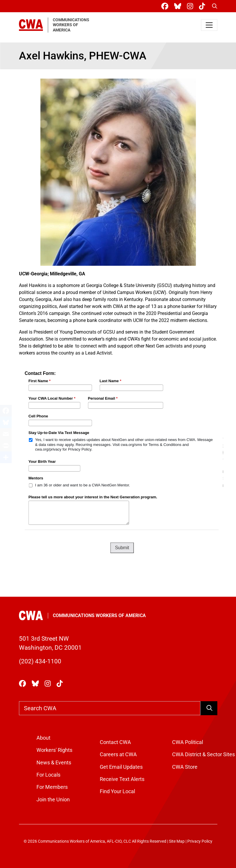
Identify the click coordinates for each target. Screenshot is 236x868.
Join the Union (53, 800)
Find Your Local (117, 791)
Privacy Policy (200, 841)
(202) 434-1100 (40, 661)
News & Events (54, 763)
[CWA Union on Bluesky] (179, 6)
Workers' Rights (54, 750)
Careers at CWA (118, 754)
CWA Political (188, 742)
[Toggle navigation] (209, 25)
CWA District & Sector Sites (203, 754)
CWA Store (185, 767)
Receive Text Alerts (122, 779)
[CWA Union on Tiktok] (203, 6)
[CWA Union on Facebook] (166, 6)
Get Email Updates (121, 767)
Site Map (177, 841)
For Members (52, 787)
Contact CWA (115, 742)
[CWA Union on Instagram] (191, 6)
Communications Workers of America (99, 615)
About (43, 738)
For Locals (48, 775)
